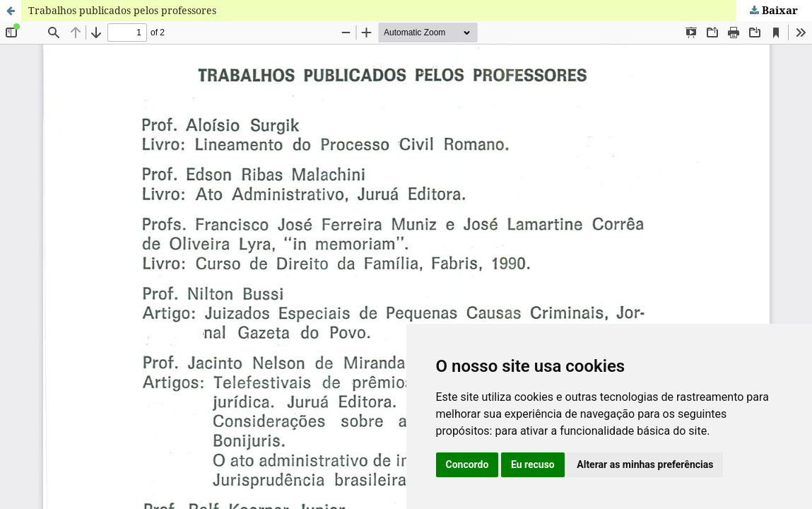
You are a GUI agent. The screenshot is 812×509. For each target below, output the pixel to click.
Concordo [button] (467, 464)
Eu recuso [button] (533, 464)
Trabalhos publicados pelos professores (122, 10)
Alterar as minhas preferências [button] (645, 464)
